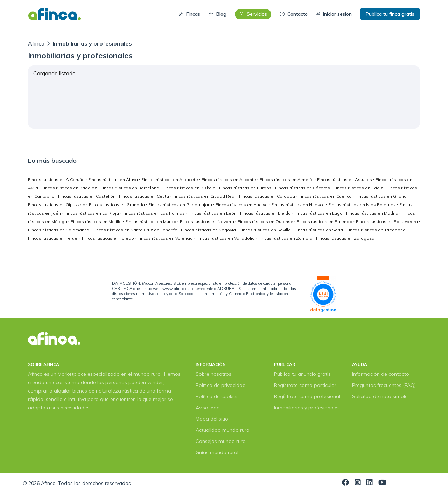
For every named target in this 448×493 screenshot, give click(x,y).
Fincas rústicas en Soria (319, 230)
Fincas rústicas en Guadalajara (181, 205)
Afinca (37, 43)
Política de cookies (217, 396)
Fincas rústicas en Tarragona (377, 230)
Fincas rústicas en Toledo (108, 238)
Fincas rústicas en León (213, 213)
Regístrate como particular (305, 385)
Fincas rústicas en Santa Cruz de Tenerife (136, 230)
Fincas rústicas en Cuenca (326, 196)
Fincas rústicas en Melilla (97, 221)
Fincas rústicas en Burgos (246, 188)
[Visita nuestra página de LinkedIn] (370, 483)
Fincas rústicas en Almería (287, 179)
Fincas (189, 14)
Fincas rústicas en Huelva (242, 205)
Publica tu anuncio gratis (302, 374)
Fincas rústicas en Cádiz (359, 188)
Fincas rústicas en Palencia (325, 221)
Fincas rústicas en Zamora (286, 238)
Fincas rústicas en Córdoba (268, 196)
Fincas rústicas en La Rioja (92, 213)
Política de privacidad (221, 385)
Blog (218, 14)
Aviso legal (208, 408)
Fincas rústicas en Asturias (345, 179)
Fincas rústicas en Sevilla (266, 230)
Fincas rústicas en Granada (117, 205)
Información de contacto (381, 374)
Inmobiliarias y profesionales (307, 408)
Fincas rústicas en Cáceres (303, 188)
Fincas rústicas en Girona (381, 196)
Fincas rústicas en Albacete (170, 179)
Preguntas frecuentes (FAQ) (384, 385)
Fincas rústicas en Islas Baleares (363, 205)
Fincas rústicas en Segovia (209, 230)
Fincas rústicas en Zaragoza (345, 238)
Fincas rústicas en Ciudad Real (205, 196)
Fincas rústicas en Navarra (208, 221)
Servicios (253, 14)
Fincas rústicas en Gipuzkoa (57, 205)
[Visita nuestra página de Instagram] (358, 483)
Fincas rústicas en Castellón (87, 196)
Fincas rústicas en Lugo (319, 213)
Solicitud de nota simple (380, 396)
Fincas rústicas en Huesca (299, 205)
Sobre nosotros (213, 374)
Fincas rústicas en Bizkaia (190, 188)
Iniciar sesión (334, 14)
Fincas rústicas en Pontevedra (387, 221)
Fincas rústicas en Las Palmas (154, 213)
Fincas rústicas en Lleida (266, 213)
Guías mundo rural (217, 452)
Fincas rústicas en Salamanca (59, 230)
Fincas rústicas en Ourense (266, 221)
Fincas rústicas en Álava (114, 179)
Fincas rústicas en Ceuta (145, 196)
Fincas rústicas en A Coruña (57, 179)
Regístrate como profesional (307, 396)
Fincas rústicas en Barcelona (130, 188)
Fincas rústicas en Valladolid (226, 238)
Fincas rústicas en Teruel (54, 238)
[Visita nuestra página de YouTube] (382, 483)
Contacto (294, 14)
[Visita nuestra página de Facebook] (345, 483)
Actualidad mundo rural (223, 430)
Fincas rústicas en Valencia (166, 238)
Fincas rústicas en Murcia (151, 221)
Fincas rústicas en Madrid (373, 213)
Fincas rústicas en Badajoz (70, 188)
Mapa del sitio (212, 419)
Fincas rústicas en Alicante (229, 179)
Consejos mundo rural (221, 441)
